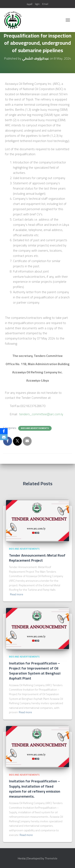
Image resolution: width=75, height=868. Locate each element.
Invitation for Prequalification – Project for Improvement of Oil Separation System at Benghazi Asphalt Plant (35, 671)
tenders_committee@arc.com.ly (41, 414)
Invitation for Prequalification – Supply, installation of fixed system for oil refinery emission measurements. (35, 789)
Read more (17, 594)
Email (45, 4)
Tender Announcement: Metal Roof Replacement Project (37, 558)
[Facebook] (4, 431)
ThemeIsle (51, 858)
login (37, 4)
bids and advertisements (35, 428)
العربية (30, 4)
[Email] (4, 437)
